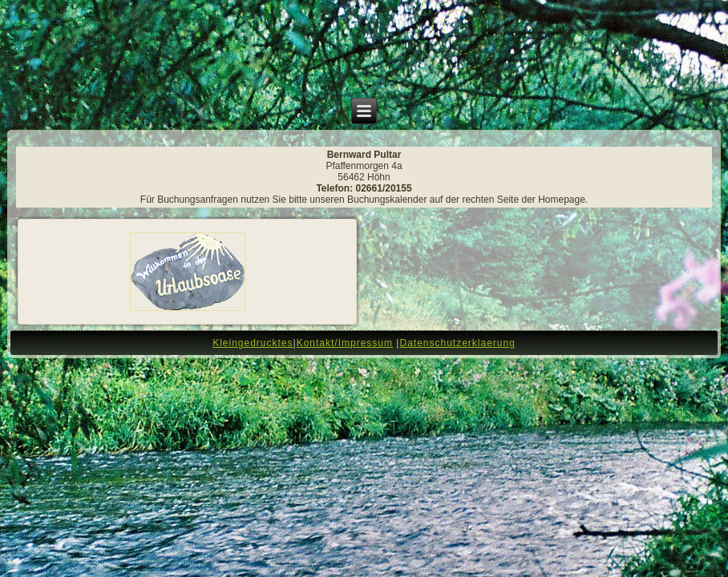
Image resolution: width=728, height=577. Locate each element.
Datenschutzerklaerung (457, 343)
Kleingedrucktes (253, 343)
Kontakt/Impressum (345, 343)
